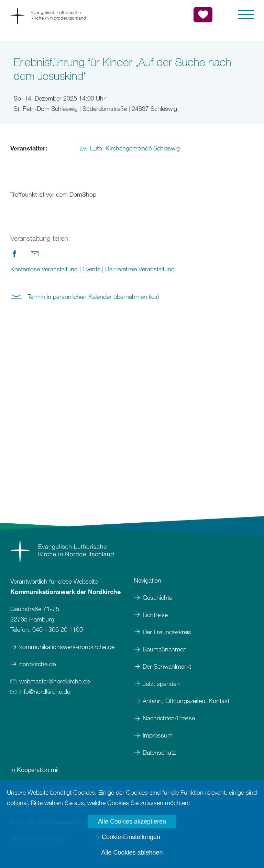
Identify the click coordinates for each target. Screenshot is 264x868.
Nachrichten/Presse (169, 718)
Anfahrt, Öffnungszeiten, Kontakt (186, 701)
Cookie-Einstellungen (131, 837)
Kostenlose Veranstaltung (44, 269)
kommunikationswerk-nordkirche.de (67, 647)
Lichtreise (155, 615)
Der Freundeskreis (167, 632)
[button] (246, 15)
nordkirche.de (37, 664)
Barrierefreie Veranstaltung (140, 269)
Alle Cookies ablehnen (132, 853)
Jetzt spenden (161, 683)
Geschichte (157, 597)
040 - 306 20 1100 (58, 629)
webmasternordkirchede (54, 681)
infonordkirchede (45, 691)
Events (91, 269)
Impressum (158, 735)
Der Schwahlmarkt (167, 666)
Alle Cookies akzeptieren (132, 822)
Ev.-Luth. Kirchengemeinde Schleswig (130, 148)
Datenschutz (159, 752)
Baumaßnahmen (165, 649)
